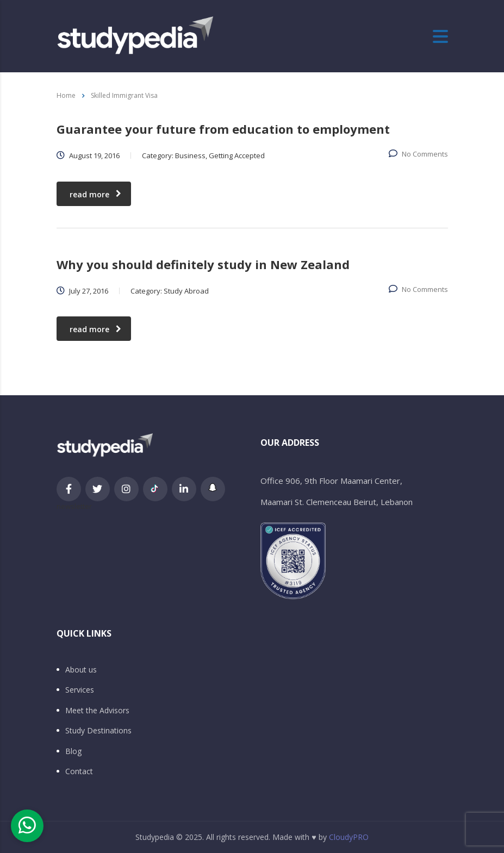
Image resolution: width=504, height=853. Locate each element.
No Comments (418, 154)
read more (95, 194)
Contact (79, 771)
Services (80, 690)
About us (81, 670)
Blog (73, 751)
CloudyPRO (349, 837)
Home (66, 95)
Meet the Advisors (97, 711)
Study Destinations (98, 731)
